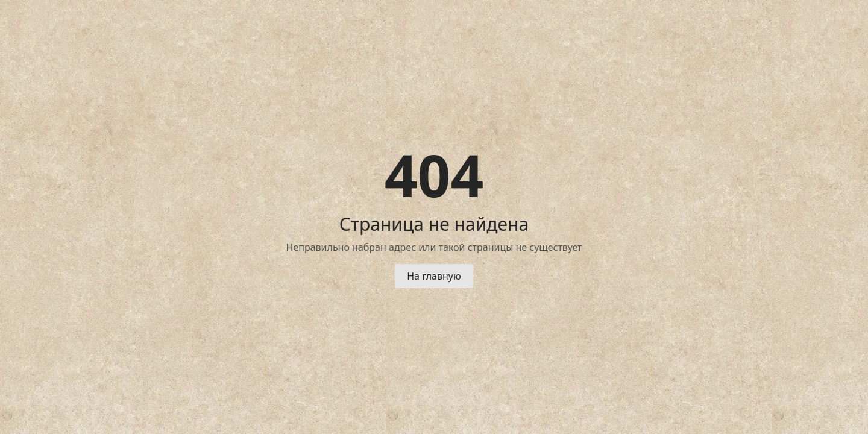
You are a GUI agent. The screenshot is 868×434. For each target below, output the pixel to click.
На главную (434, 276)
